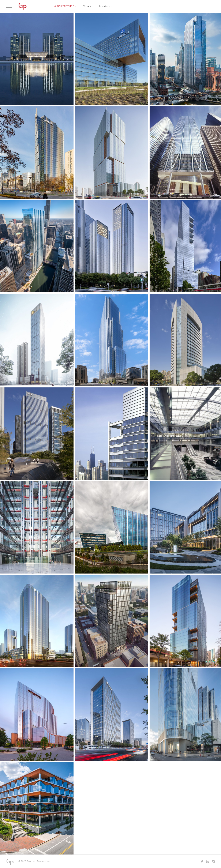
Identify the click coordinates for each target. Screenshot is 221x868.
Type (86, 6)
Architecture (64, 6)
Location (104, 6)
